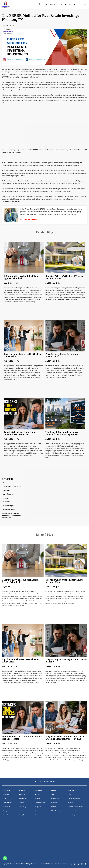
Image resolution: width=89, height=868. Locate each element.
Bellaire (38, 795)
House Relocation (8, 494)
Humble (38, 799)
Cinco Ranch (39, 790)
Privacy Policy (63, 864)
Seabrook (22, 795)
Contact (51, 864)
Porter (70, 795)
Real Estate (6, 502)
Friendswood (39, 811)
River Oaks (22, 811)
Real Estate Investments (10, 514)
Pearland (54, 790)
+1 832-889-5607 (49, 4)
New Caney (22, 807)
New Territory (23, 799)
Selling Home (7, 517)
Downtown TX (7, 795)
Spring (5, 811)
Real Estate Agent (8, 506)
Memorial (71, 803)
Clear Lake (71, 790)
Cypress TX (6, 790)
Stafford (22, 803)
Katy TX (5, 799)
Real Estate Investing (9, 510)
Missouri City (7, 803)
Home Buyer (6, 490)
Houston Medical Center (75, 811)
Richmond (38, 815)
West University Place (58, 811)
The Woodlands (40, 803)
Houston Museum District (75, 807)
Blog (3, 482)
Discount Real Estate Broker (11, 486)
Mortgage (5, 498)
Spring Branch (23, 815)
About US (44, 864)
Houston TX (7, 807)
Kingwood (22, 790)
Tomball (5, 815)
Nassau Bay (71, 815)
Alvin (53, 795)
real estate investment (32, 82)
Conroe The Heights (74, 799)
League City (55, 799)
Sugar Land (39, 807)
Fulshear (54, 803)
